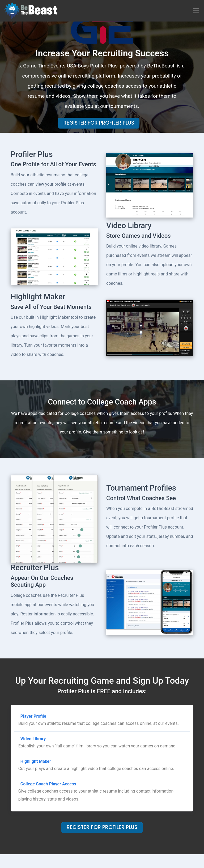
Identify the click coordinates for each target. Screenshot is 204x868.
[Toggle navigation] (196, 11)
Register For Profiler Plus (99, 123)
